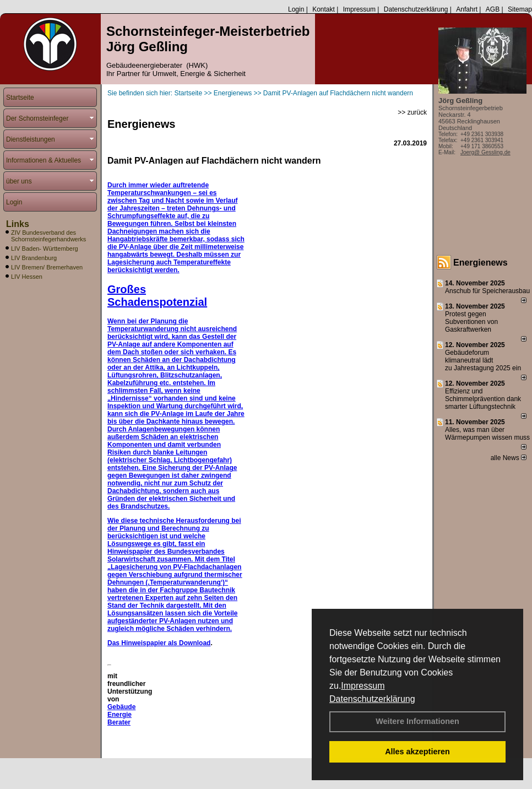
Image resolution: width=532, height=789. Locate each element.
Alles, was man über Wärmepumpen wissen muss (487, 434)
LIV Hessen (27, 277)
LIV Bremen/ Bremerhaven (47, 267)
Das (114, 643)
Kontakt (324, 9)
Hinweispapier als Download (166, 643)
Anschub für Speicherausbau (487, 291)
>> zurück (412, 112)
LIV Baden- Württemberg (45, 248)
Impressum (363, 686)
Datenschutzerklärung (372, 699)
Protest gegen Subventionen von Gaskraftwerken (471, 322)
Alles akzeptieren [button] (417, 752)
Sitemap (520, 9)
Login (296, 9)
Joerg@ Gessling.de (485, 152)
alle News (509, 458)
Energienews (481, 263)
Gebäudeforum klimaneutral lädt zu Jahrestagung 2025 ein (483, 360)
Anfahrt (467, 9)
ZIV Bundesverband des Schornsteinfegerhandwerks (48, 236)
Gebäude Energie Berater (121, 715)
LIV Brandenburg (34, 258)
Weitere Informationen (417, 721)
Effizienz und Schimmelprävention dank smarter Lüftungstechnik (483, 399)
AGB (493, 9)
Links (18, 224)
